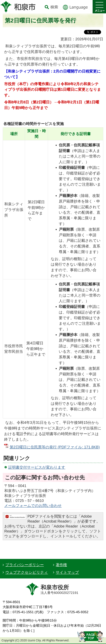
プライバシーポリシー (25, 565)
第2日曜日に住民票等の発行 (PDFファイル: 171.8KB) (55, 447)
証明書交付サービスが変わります (37, 467)
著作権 (61, 565)
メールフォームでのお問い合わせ (33, 506)
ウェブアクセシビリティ (27, 572)
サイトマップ (67, 572)
